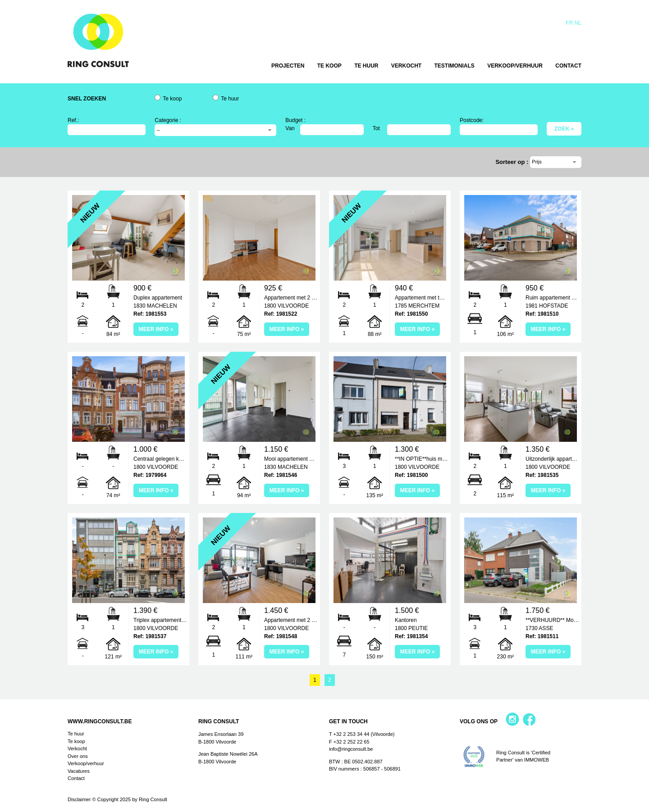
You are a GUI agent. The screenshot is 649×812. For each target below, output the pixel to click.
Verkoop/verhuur (515, 66)
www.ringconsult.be (100, 721)
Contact (568, 66)
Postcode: (472, 120)
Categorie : (168, 120)
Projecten (288, 66)
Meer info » (156, 329)
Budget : (295, 120)
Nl (578, 23)
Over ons (78, 756)
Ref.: (73, 120)
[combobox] (215, 130)
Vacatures (79, 771)
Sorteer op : (513, 162)
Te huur (366, 66)
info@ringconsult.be (351, 749)
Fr (569, 23)
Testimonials (455, 66)
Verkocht (406, 66)
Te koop (329, 66)
